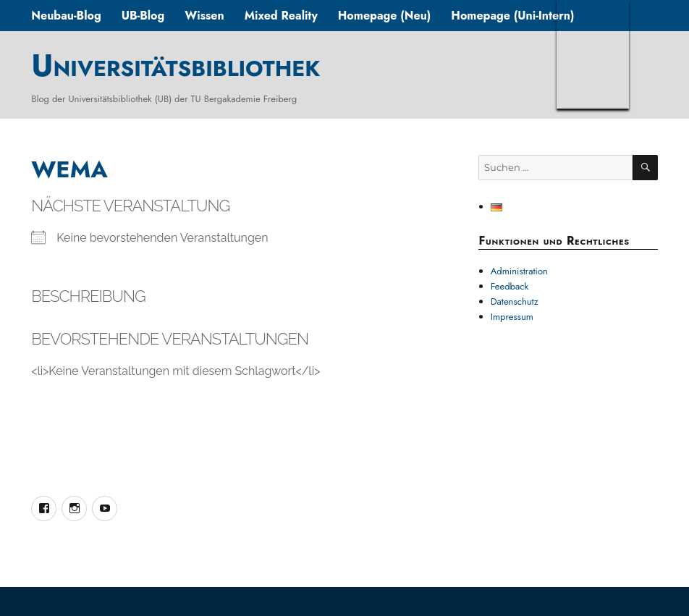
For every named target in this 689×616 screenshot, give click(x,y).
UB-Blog (143, 16)
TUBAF (593, 54)
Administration (519, 271)
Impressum (512, 317)
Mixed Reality (281, 16)
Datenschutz (515, 301)
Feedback (510, 286)
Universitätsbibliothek (176, 65)
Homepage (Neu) (385, 16)
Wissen (204, 16)
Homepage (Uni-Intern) (512, 16)
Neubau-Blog (66, 16)
